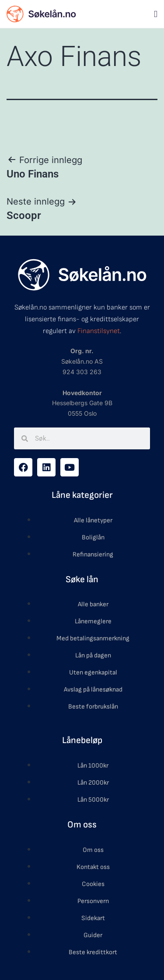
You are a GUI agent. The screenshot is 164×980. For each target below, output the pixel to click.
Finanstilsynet (99, 331)
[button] (156, 14)
